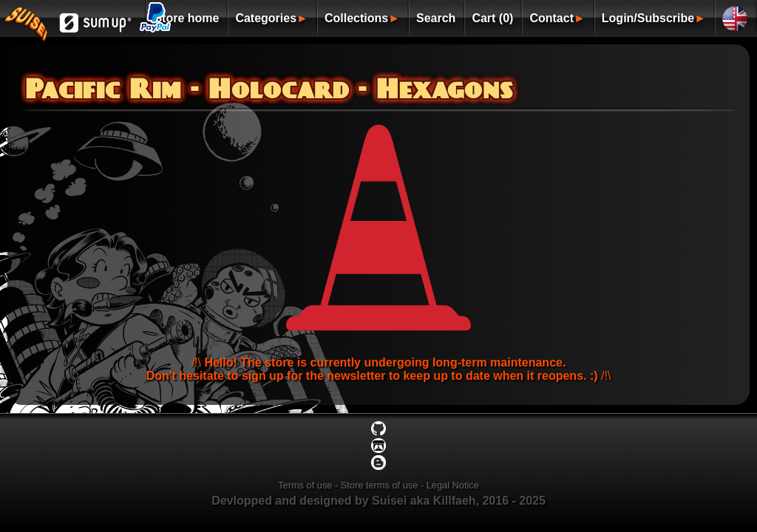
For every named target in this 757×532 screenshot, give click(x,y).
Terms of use (305, 485)
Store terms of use (380, 485)
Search (436, 18)
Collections (356, 18)
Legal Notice (453, 485)
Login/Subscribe (648, 18)
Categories (266, 18)
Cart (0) (492, 18)
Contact (551, 18)
